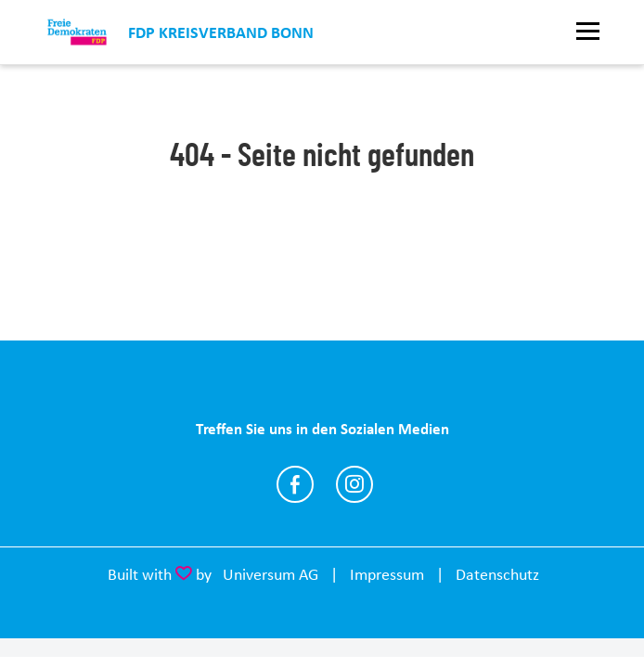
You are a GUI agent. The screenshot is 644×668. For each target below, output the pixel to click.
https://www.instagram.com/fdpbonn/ (354, 484)
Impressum (387, 574)
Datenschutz (497, 574)
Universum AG (270, 574)
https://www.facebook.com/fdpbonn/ (295, 484)
